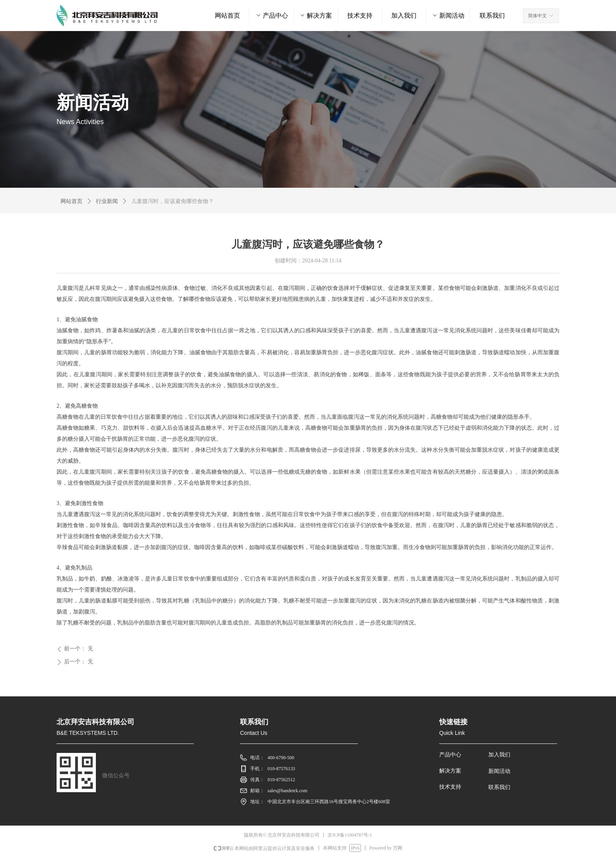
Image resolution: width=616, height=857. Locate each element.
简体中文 (537, 16)
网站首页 (71, 201)
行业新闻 (107, 201)
